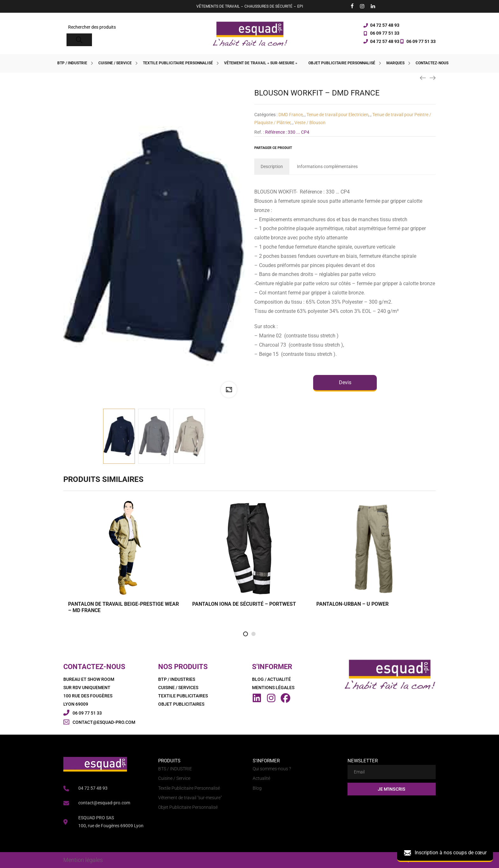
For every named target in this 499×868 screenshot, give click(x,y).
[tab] (272, 166)
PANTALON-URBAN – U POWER (352, 604)
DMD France (291, 115)
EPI (300, 6)
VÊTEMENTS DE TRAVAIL (218, 6)
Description (272, 166)
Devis (345, 382)
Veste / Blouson (310, 123)
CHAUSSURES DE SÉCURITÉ (268, 6)
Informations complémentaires (327, 166)
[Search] (79, 40)
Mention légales (83, 860)
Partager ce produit (273, 148)
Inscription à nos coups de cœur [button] (445, 853)
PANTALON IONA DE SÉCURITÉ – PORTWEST (244, 604)
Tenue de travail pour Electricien (337, 115)
